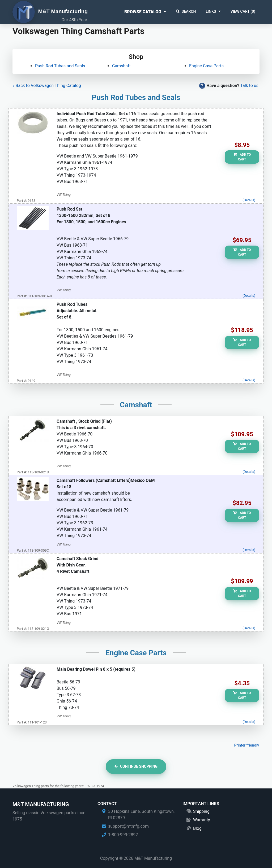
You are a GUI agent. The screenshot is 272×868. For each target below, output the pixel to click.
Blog (197, 828)
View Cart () (243, 11)
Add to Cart (242, 157)
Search (186, 11)
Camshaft (121, 66)
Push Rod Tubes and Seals (60, 66)
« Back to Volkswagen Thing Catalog (47, 86)
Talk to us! (250, 86)
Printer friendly (246, 745)
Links (211, 11)
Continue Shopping (136, 766)
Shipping (201, 811)
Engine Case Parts (206, 66)
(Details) (249, 200)
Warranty (202, 820)
